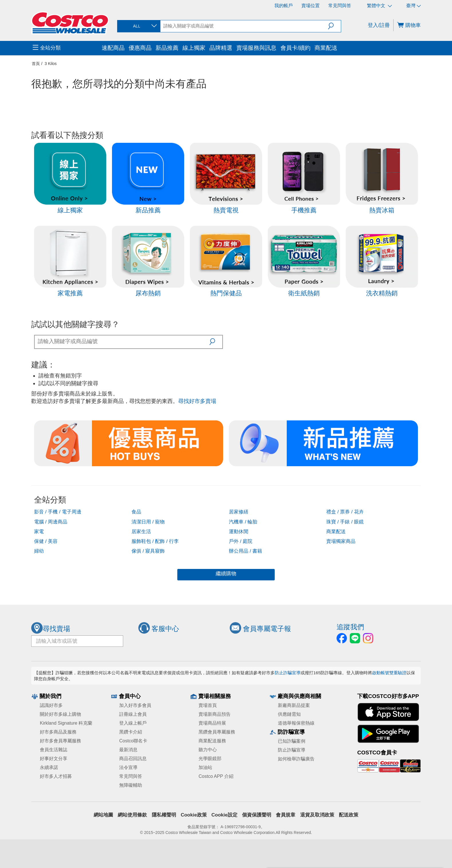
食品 (136, 512)
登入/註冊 (379, 25)
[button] (334, 26)
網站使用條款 (132, 815)
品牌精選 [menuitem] (221, 48)
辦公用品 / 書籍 (245, 551)
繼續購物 (226, 574)
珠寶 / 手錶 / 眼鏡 (345, 522)
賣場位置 (310, 6)
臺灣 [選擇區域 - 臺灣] (413, 6)
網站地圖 (103, 815)
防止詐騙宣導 (288, 673)
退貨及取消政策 (317, 815)
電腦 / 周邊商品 (51, 522)
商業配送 (336, 531)
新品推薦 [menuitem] (167, 48)
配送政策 (349, 815)
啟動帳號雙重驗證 (389, 673)
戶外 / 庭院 (241, 541)
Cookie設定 (224, 815)
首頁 (36, 64)
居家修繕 (239, 512)
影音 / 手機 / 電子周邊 (58, 512)
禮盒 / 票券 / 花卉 (345, 512)
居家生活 (141, 531)
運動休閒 (239, 531)
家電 (39, 531)
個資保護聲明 (257, 815)
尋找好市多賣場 (197, 401)
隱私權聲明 (164, 815)
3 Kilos (51, 64)
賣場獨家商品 (341, 541)
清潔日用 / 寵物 (148, 522)
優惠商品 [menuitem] (140, 48)
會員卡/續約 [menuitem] (295, 48)
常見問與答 (340, 6)
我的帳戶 (284, 6)
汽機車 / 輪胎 (243, 522)
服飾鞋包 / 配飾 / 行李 (155, 541)
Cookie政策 (194, 815)
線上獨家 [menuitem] (194, 48)
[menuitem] (66, 48)
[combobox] (138, 26)
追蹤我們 (350, 627)
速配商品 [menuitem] (113, 48)
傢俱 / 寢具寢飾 (148, 551)
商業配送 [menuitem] (326, 48)
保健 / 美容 (46, 541)
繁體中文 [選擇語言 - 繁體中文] (379, 6)
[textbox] (122, 341)
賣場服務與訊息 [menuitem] (256, 48)
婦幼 (39, 551)
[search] (244, 26)
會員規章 (286, 815)
